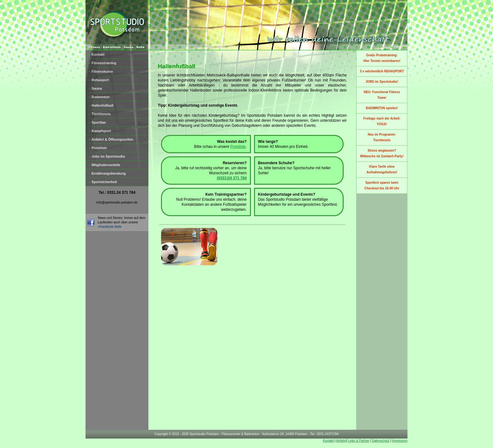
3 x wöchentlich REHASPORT (382, 71)
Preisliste (98, 148)
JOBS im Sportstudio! (382, 82)
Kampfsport (100, 131)
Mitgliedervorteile (104, 165)
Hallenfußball (101, 105)
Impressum (400, 441)
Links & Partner (358, 441)
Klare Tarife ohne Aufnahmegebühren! (382, 169)
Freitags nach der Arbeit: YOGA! (382, 121)
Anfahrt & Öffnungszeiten (111, 139)
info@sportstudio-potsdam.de (117, 202)
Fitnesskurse (101, 71)
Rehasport (99, 80)
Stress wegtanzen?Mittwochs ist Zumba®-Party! (382, 153)
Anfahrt (341, 441)
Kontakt (97, 54)
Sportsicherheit (103, 182)
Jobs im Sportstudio (107, 156)
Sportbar (97, 122)
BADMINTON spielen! (382, 108)
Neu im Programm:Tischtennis (382, 137)
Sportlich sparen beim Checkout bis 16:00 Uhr (382, 185)
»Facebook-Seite (110, 227)
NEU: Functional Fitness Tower (382, 95)
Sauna (95, 88)
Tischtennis (100, 114)
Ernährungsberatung (107, 173)
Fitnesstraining (102, 63)
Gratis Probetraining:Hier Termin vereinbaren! (382, 58)
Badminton (99, 97)
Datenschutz (381, 441)
